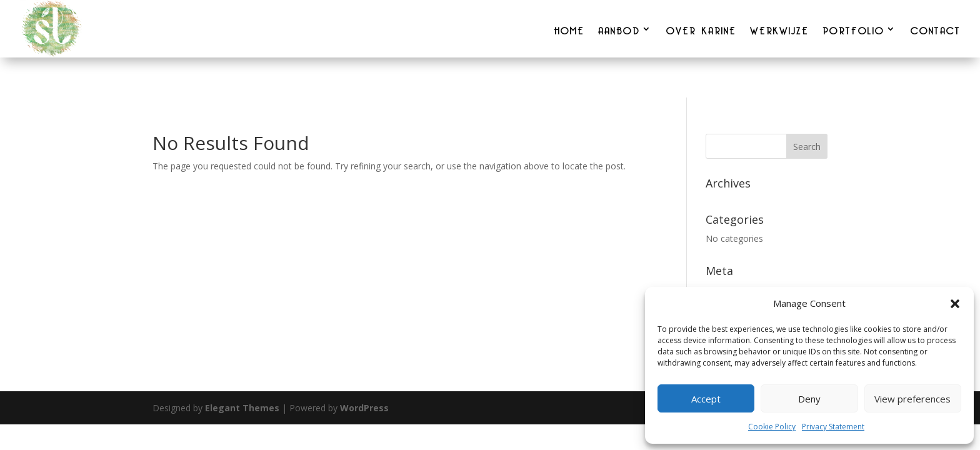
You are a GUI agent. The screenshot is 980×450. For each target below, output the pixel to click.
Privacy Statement (833, 427)
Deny (809, 399)
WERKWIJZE (779, 29)
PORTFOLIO (853, 29)
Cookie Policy (772, 427)
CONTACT (936, 29)
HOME (569, 29)
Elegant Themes (242, 408)
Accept (706, 399)
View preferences (912, 399)
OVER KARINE (701, 29)
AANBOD (619, 29)
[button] (955, 304)
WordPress (364, 408)
